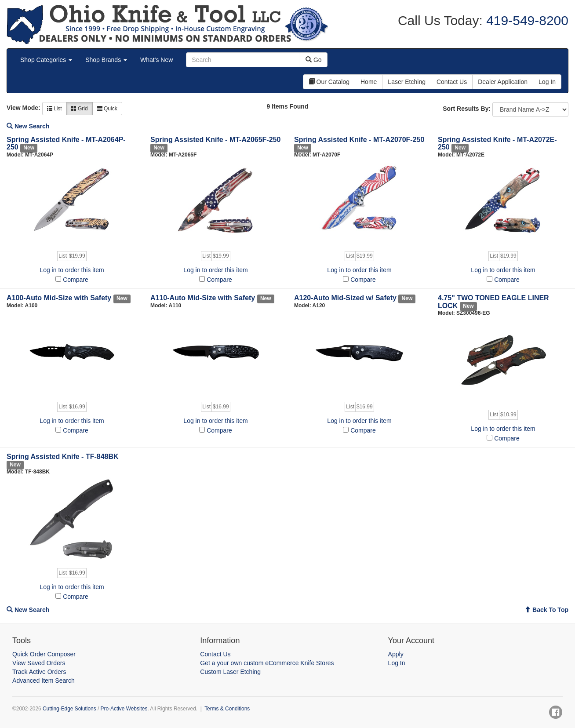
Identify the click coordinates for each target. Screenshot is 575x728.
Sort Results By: (467, 109)
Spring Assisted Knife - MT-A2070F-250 (359, 140)
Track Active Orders (39, 672)
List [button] (55, 109)
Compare (76, 280)
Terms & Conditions (227, 709)
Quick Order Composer (44, 654)
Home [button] (369, 82)
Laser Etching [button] (407, 82)
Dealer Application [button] (503, 82)
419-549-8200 (526, 20)
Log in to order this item (72, 270)
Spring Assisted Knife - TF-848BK (63, 457)
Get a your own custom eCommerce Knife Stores (267, 663)
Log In (397, 663)
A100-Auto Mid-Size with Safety (59, 298)
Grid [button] (80, 109)
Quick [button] (107, 109)
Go (314, 60)
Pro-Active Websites (124, 709)
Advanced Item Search (44, 681)
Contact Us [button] (452, 82)
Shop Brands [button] (106, 60)
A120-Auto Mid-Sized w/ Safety (345, 298)
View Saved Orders (39, 663)
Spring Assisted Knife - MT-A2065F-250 (215, 140)
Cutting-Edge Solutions (69, 709)
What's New (156, 60)
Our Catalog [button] (329, 82)
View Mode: (24, 108)
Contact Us (215, 654)
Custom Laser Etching (230, 672)
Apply (396, 654)
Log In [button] (547, 82)
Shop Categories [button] (46, 60)
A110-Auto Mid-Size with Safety (203, 298)
